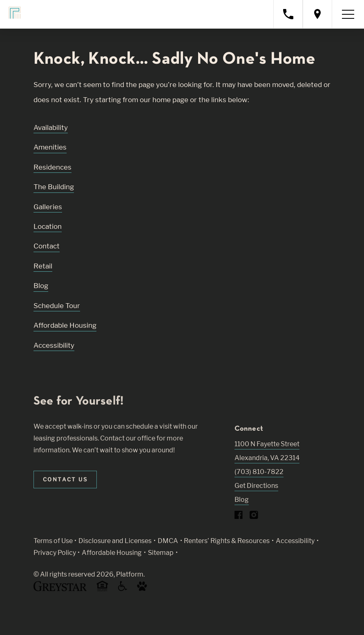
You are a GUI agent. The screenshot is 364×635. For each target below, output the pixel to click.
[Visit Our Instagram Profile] (254, 517)
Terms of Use (53, 541)
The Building (54, 187)
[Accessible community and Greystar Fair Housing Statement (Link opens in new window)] (123, 589)
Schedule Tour (57, 306)
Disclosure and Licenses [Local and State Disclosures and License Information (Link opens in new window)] (115, 541)
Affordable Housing (65, 325)
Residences (52, 167)
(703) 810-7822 (259, 472)
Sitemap (161, 553)
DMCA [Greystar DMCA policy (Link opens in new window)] (168, 541)
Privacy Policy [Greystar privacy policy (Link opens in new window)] (55, 553)
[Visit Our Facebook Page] (239, 517)
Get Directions (256, 486)
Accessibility (54, 345)
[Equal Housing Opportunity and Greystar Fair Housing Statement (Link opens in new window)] (102, 590)
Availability (51, 127)
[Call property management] (288, 14)
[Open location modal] (317, 14)
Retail (43, 266)
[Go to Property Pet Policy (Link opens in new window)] (142, 589)
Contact (47, 246)
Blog (41, 286)
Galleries (48, 207)
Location (48, 226)
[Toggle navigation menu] (348, 14)
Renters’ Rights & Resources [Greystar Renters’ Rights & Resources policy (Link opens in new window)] (227, 541)
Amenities (50, 147)
